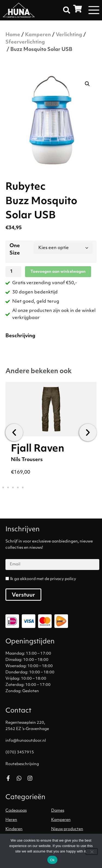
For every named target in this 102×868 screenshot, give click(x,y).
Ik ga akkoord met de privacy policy (43, 579)
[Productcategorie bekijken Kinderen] (28, 829)
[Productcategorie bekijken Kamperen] (74, 820)
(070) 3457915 (20, 752)
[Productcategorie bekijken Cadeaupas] (28, 811)
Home (13, 35)
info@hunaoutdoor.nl (26, 741)
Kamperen (38, 35)
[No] (92, 852)
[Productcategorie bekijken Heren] (28, 820)
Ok (52, 860)
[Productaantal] (13, 272)
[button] (67, 10)
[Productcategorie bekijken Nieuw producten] (74, 829)
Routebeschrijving (22, 764)
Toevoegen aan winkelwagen (58, 272)
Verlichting (69, 35)
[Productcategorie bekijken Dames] (74, 811)
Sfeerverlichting (25, 42)
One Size (15, 250)
